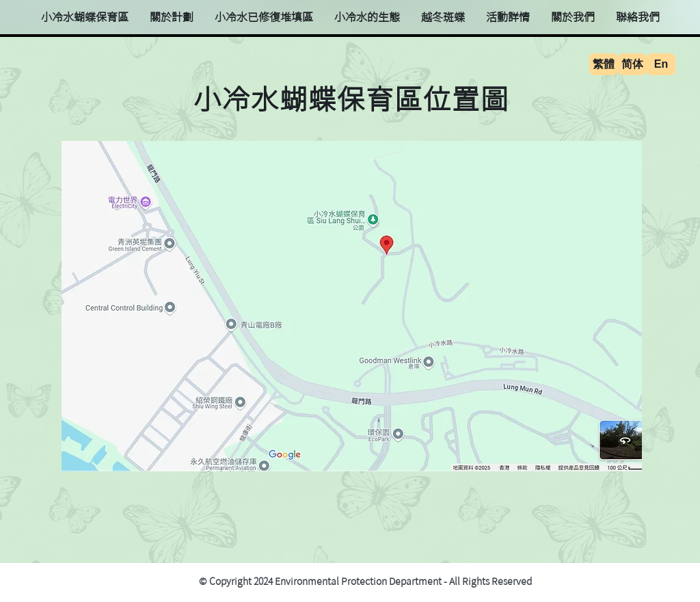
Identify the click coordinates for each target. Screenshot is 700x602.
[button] (367, 17)
